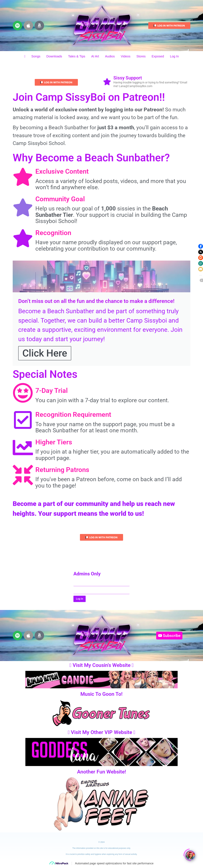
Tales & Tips (77, 56)
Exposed (158, 56)
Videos (126, 56)
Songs (36, 56)
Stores (141, 56)
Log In (174, 56)
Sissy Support (128, 78)
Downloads (54, 56)
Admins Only (87, 574)
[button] (201, 246)
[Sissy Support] (107, 82)
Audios (110, 56)
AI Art (95, 56)
